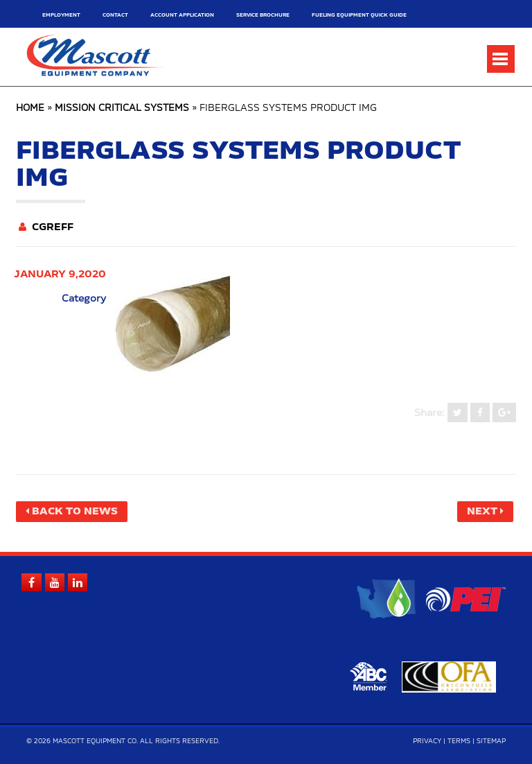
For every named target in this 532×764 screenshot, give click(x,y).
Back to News (75, 512)
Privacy (427, 741)
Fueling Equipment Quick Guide (359, 15)
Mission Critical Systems (122, 108)
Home (30, 108)
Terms (459, 741)
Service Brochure (263, 15)
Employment (61, 15)
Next (482, 512)
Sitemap (491, 741)
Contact (115, 15)
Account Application (182, 15)
